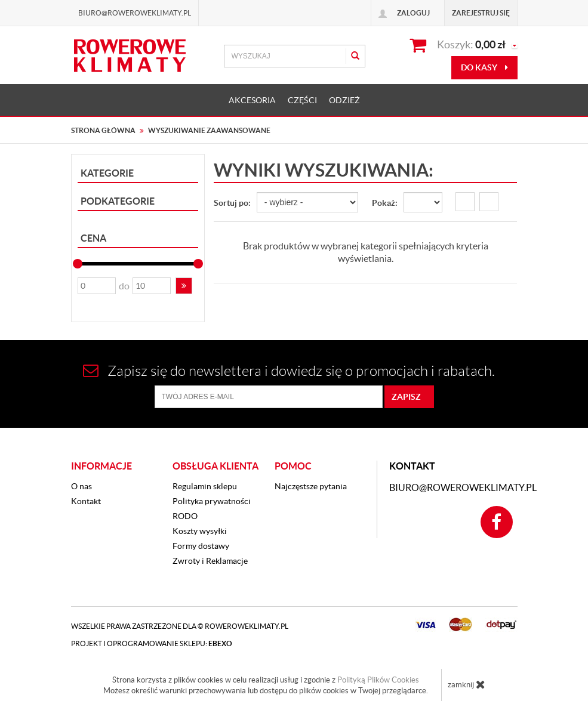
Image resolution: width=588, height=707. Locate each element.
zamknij (467, 684)
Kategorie (107, 173)
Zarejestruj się (481, 13)
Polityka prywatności (212, 501)
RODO (185, 516)
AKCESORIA (252, 100)
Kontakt (86, 501)
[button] (184, 286)
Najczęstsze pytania (311, 486)
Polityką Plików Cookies (378, 680)
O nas (81, 486)
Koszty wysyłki (200, 531)
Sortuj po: (232, 203)
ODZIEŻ (344, 100)
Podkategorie (118, 201)
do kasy (484, 67)
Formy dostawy (201, 546)
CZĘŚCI (302, 100)
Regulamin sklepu (205, 486)
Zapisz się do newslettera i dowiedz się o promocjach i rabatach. (289, 371)
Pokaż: (385, 203)
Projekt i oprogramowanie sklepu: (152, 643)
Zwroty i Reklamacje (210, 561)
